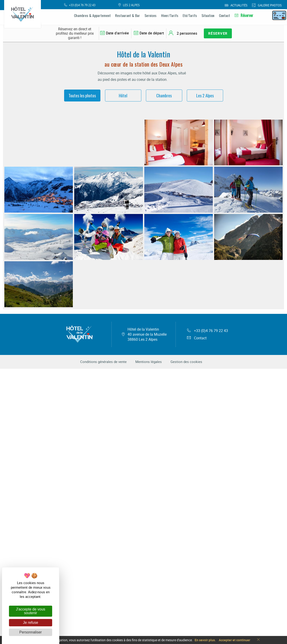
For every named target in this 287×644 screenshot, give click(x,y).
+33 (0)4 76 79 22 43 (207, 606)
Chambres (164, 96)
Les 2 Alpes (205, 96)
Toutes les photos (82, 96)
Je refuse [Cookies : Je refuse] (31, 623)
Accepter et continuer (234, 640)
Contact (197, 613)
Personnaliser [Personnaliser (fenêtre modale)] (31, 632)
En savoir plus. (205, 640)
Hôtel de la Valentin (147, 610)
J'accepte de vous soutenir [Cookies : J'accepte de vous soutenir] (31, 611)
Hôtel (123, 96)
